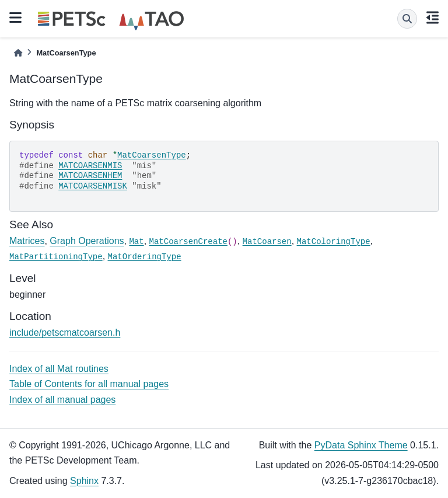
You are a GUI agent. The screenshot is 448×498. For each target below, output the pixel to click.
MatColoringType (334, 242)
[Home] (18, 53)
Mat (136, 242)
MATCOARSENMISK (93, 186)
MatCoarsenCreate (188, 242)
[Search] (407, 19)
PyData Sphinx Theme (361, 445)
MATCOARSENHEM (90, 176)
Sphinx (84, 481)
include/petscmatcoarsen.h (65, 332)
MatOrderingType (145, 257)
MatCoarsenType (152, 155)
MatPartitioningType (56, 257)
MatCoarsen (267, 242)
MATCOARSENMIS (90, 166)
